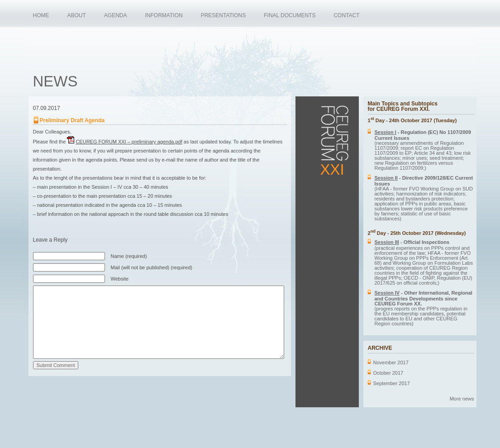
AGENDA (116, 15)
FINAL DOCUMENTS (290, 15)
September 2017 (392, 383)
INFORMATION (164, 15)
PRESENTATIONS (224, 15)
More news (462, 399)
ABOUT (77, 15)
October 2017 (388, 373)
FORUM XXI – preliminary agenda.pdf (129, 142)
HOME (41, 15)
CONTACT (346, 15)
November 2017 (391, 362)
